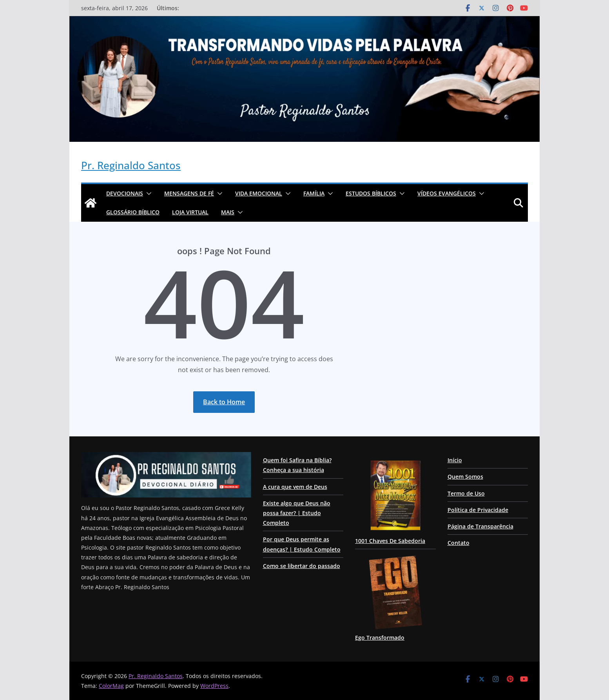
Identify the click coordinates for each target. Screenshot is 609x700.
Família (314, 193)
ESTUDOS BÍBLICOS (371, 193)
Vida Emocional (259, 193)
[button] (147, 194)
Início (455, 460)
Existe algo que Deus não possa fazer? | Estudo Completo (297, 513)
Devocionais (125, 193)
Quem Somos (465, 477)
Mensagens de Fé (189, 193)
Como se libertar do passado (302, 566)
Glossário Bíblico (133, 212)
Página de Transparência (480, 526)
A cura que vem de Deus (295, 487)
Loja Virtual (190, 212)
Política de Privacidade (478, 510)
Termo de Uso (466, 493)
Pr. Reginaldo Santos (131, 165)
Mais (228, 212)
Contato (459, 543)
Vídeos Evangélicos (447, 193)
